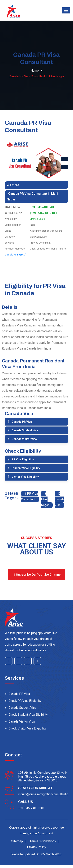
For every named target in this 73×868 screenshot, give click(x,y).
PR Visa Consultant (29, 496)
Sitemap (17, 841)
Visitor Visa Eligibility (25, 477)
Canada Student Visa (25, 430)
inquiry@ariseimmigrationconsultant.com (45, 794)
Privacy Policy (36, 847)
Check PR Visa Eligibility (25, 701)
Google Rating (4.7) (16, 255)
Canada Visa (59, 499)
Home (35, 71)
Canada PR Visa (22, 422)
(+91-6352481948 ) (43, 213)
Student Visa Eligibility (26, 468)
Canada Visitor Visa (24, 439)
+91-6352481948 (42, 207)
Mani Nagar (45, 499)
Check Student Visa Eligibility (28, 715)
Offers (14, 185)
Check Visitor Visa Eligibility (27, 728)
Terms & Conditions (43, 841)
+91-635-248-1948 (31, 808)
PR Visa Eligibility (23, 459)
